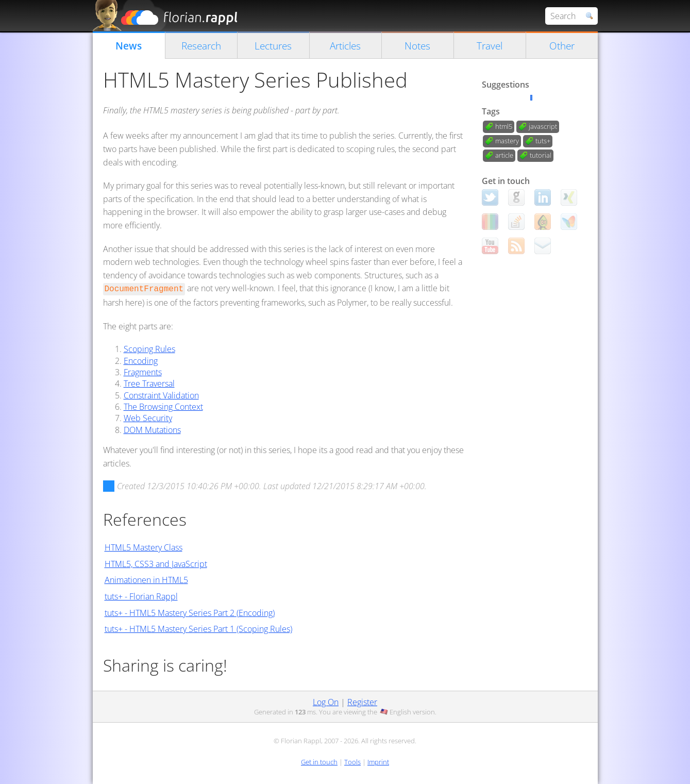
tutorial (541, 155)
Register (362, 702)
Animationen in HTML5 (146, 580)
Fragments (143, 372)
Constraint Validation (161, 395)
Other (562, 46)
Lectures (273, 46)
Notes (417, 46)
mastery (507, 141)
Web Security (148, 418)
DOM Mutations (152, 430)
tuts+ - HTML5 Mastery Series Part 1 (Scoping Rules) (198, 629)
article (504, 155)
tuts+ (543, 141)
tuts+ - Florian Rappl (141, 596)
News (129, 46)
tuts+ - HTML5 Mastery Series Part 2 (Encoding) (190, 613)
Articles (345, 46)
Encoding (141, 361)
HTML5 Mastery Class (144, 547)
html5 (504, 126)
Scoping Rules (149, 349)
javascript (543, 126)
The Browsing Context (163, 407)
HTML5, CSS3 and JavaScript (156, 564)
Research (201, 46)
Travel (490, 46)
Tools (352, 762)
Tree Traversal (149, 383)
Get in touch (319, 762)
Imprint (378, 762)
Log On (326, 702)
